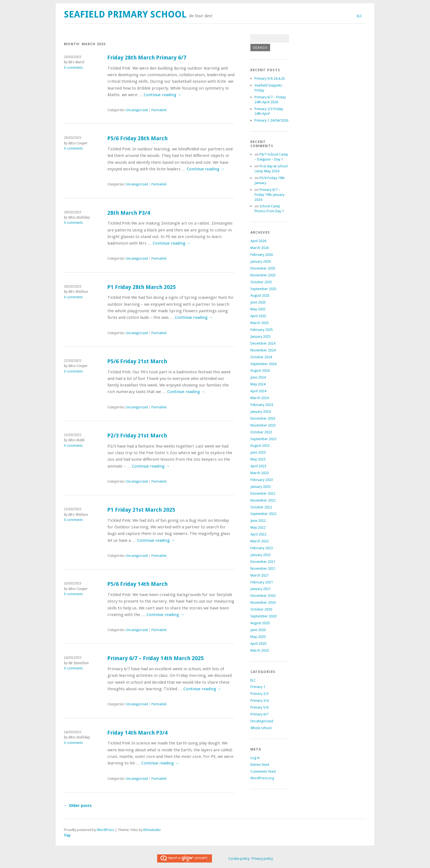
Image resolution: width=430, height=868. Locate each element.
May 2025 (258, 309)
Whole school (261, 728)
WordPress (105, 830)
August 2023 (260, 446)
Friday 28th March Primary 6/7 (147, 58)
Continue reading (163, 95)
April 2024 (258, 391)
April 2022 (258, 534)
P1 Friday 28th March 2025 (142, 287)
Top (67, 835)
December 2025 (263, 268)
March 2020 (260, 650)
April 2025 (258, 316)
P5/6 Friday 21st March (137, 361)
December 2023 (263, 418)
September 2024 (263, 364)
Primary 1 (258, 687)
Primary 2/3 (259, 694)
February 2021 (262, 582)
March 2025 (260, 323)
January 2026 (261, 261)
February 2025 (262, 330)
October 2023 (261, 432)
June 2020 (258, 630)
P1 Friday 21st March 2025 (141, 510)
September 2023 (263, 439)
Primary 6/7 (259, 714)
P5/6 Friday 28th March (137, 138)
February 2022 (262, 548)
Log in (255, 758)
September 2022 (263, 514)
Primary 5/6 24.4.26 (270, 78)
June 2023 (258, 452)
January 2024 (261, 412)
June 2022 (258, 521)
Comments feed (263, 771)
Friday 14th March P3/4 (137, 733)
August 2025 (260, 295)
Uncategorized (137, 110)
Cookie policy (239, 859)
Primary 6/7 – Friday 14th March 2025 (155, 658)
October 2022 (261, 507)
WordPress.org (262, 778)
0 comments (73, 68)
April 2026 (258, 241)
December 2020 (263, 596)
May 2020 (258, 637)
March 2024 (260, 398)
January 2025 (261, 336)
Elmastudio (152, 830)
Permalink (159, 110)
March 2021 (260, 575)
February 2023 (262, 480)
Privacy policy (262, 859)
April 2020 (258, 644)
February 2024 (262, 405)
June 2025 (258, 302)
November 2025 (263, 275)
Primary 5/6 (259, 707)
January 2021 (261, 589)
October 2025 (261, 282)
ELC (360, 16)
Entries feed (260, 765)
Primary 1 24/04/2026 (271, 120)
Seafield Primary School (125, 14)
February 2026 (262, 255)
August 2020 (260, 623)
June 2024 (258, 377)
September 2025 (263, 289)
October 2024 (261, 357)
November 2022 (263, 500)
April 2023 (258, 466)
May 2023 (258, 459)
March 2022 (260, 541)
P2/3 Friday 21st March (137, 436)
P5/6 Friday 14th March (137, 584)
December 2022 (263, 493)
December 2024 (263, 343)
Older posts (78, 806)
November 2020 (263, 602)
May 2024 (258, 384)
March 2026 (260, 248)
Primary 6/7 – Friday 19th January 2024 (269, 195)
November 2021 (263, 568)
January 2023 (261, 487)
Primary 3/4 (259, 701)
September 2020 (263, 616)
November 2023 (263, 425)
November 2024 (263, 350)
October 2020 (261, 609)
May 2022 (258, 527)
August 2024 (260, 370)
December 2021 (263, 562)
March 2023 (260, 473)
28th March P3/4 (129, 213)
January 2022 (261, 555)
